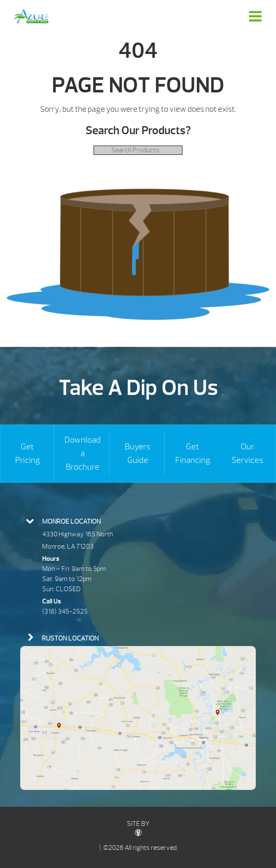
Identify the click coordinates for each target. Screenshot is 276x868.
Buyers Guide (138, 453)
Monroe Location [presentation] (71, 522)
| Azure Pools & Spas (31, 16)
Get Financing (193, 453)
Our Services (247, 453)
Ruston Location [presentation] (70, 638)
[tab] (138, 521)
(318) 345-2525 (65, 611)
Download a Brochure (83, 453)
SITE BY (138, 828)
